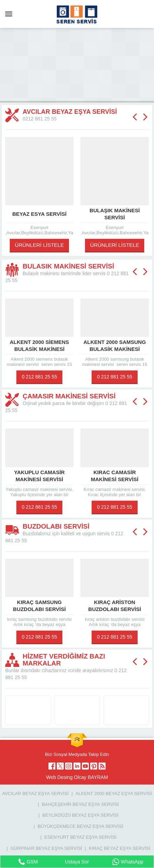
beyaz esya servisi (39, 214)
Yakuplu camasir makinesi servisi (39, 476)
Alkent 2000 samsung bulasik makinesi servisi (114, 349)
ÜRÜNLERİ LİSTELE (40, 245)
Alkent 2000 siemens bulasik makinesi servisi (39, 349)
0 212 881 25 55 (39, 377)
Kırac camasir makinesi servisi (115, 476)
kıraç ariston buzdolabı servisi (114, 606)
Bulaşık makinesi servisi (115, 214)
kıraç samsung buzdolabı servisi (39, 606)
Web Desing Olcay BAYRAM (77, 777)
